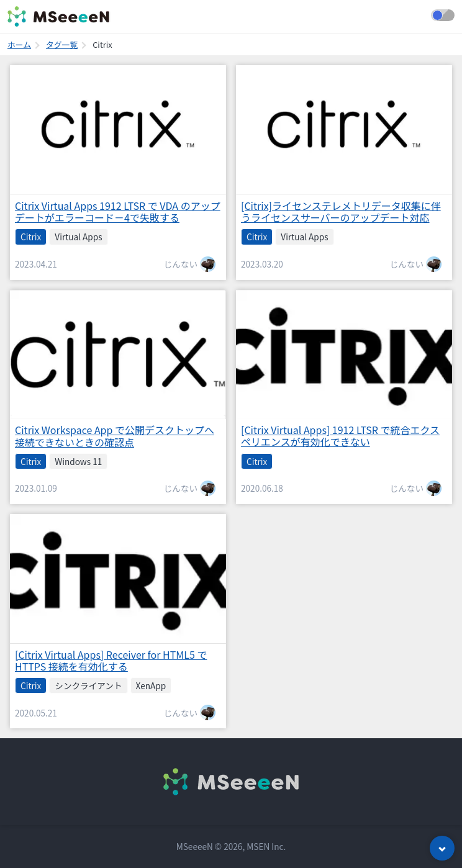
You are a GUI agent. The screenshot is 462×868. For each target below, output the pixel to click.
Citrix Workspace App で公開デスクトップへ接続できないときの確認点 (115, 436)
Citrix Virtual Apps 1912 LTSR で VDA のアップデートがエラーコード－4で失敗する (118, 211)
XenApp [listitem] (151, 685)
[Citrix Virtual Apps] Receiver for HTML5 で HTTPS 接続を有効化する (111, 660)
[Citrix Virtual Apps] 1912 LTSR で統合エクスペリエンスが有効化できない (340, 436)
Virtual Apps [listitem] (78, 237)
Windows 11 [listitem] (78, 461)
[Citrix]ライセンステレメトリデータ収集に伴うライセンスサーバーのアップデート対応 (341, 211)
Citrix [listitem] (31, 237)
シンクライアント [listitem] (88, 685)
